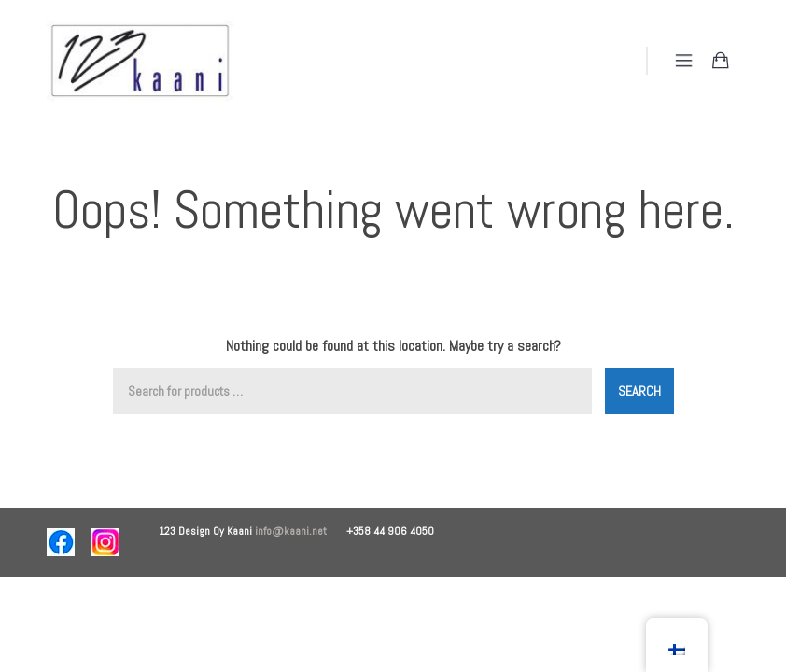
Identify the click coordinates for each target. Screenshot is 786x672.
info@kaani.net (301, 531)
